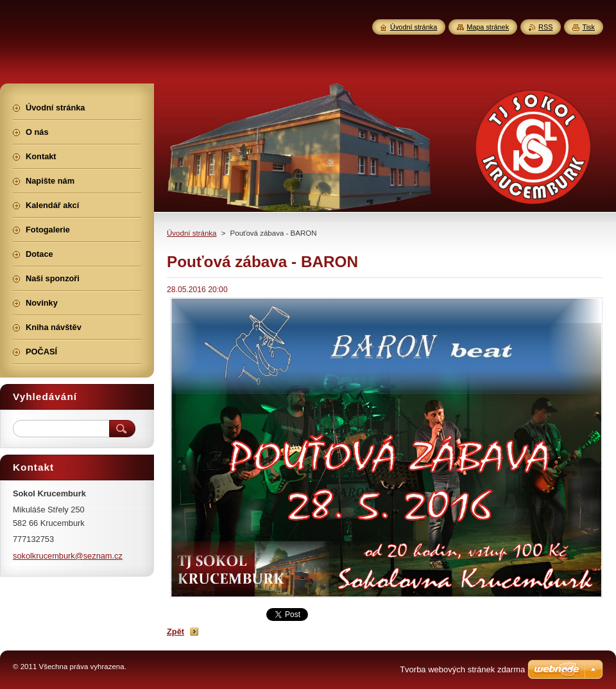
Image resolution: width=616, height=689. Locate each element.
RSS (545, 27)
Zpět (175, 632)
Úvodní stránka (192, 233)
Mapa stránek (488, 27)
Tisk (588, 27)
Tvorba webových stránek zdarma (462, 669)
